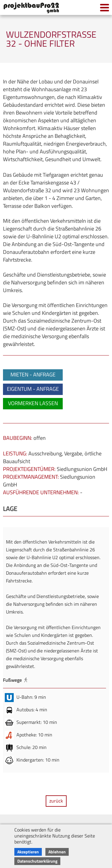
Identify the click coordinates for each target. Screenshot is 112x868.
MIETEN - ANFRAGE (33, 374)
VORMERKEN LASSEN (33, 403)
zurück (56, 801)
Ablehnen (57, 852)
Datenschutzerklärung (37, 861)
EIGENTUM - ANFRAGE (33, 389)
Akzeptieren (28, 852)
